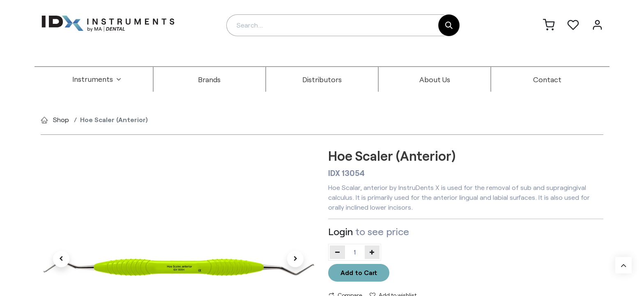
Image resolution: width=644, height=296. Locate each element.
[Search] (449, 25)
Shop (61, 119)
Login (340, 231)
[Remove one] (337, 252)
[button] (61, 259)
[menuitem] (97, 79)
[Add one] (372, 252)
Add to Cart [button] (359, 272)
